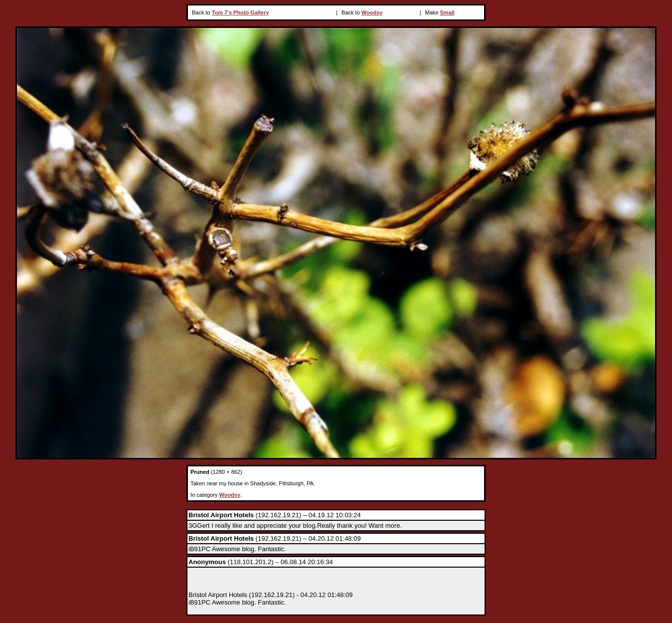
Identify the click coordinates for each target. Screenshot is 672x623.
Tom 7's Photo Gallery (241, 12)
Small (447, 12)
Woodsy (372, 12)
